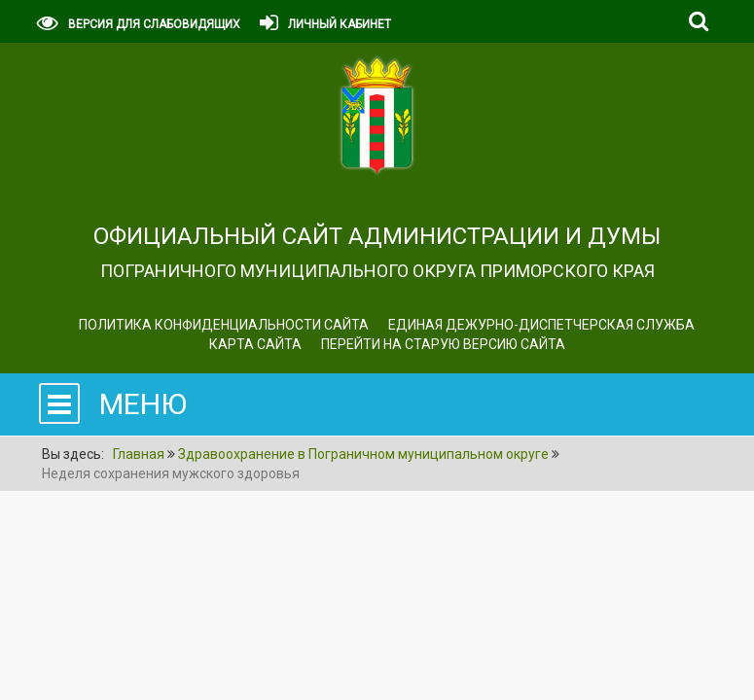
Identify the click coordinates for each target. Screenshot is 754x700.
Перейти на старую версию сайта (443, 344)
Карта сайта (255, 344)
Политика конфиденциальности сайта (224, 325)
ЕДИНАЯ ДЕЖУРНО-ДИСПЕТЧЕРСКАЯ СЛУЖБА (541, 325)
